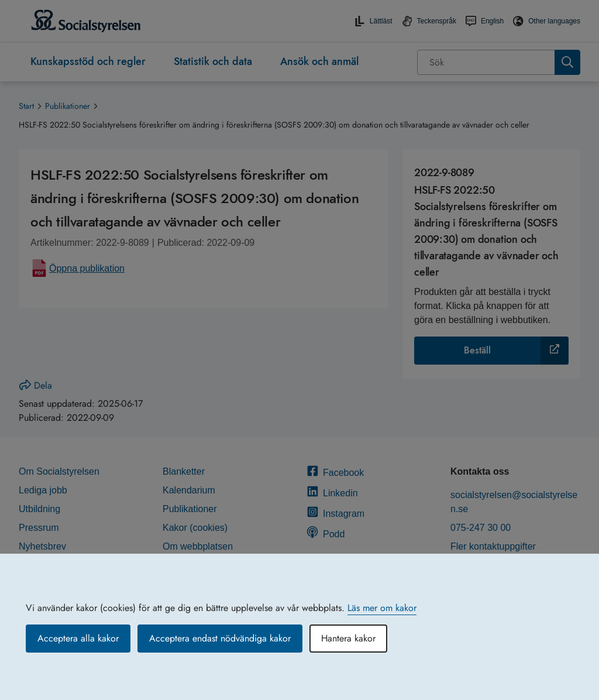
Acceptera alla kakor (78, 638)
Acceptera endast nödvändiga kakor (220, 638)
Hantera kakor (348, 638)
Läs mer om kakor (382, 608)
